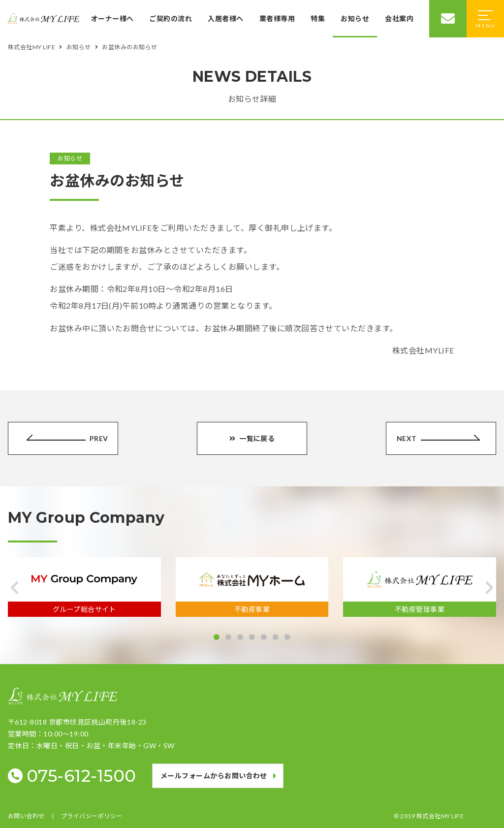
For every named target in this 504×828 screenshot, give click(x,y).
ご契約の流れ (171, 18)
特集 (318, 18)
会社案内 (399, 18)
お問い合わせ (26, 816)
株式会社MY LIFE (440, 816)
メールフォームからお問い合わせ (214, 776)
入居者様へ (225, 18)
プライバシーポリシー (92, 816)
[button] (15, 588)
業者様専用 (277, 18)
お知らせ (355, 18)
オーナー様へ (112, 18)
